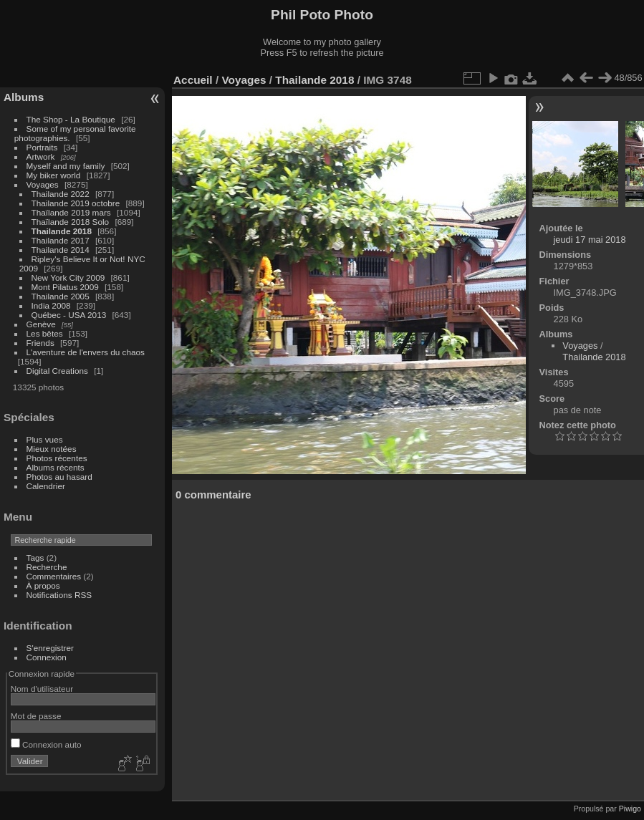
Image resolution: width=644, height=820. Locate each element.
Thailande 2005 (61, 296)
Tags (35, 558)
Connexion (47, 657)
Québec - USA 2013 (69, 315)
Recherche (47, 567)
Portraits (42, 147)
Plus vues (45, 439)
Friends (40, 343)
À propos (43, 585)
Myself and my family (66, 166)
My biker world (54, 175)
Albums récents (56, 467)
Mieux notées (52, 449)
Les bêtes (45, 333)
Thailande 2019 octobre (76, 203)
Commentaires (54, 576)
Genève (41, 324)
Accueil (193, 80)
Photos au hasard (59, 477)
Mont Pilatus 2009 (65, 287)
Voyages (43, 184)
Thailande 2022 (61, 194)
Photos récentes (57, 458)
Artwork (41, 156)
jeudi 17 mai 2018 (590, 240)
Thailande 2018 (62, 231)
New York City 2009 (68, 278)
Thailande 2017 (61, 240)
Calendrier (46, 486)
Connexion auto (46, 744)
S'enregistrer (50, 648)
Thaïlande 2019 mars (71, 212)
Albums (24, 97)
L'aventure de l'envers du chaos (86, 352)
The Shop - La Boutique (71, 119)
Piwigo (630, 809)
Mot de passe (36, 716)
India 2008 (51, 305)
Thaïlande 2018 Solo (71, 222)
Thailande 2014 (61, 250)
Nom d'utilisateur (42, 689)
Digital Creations (57, 371)
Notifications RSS (59, 595)
